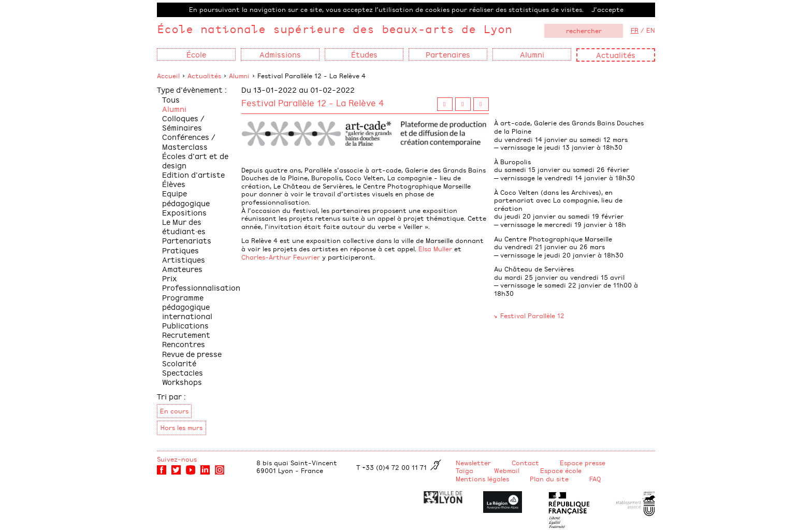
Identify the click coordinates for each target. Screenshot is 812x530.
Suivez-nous (177, 459)
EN (651, 30)
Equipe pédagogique (186, 198)
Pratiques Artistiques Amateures (184, 259)
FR (635, 30)
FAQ (595, 479)
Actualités (616, 55)
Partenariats (187, 240)
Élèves (174, 184)
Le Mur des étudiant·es (184, 226)
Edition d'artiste (193, 174)
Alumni (239, 76)
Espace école (561, 470)
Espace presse (583, 463)
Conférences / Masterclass (189, 141)
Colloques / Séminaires (183, 123)
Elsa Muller (435, 249)
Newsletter (473, 463)
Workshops (182, 382)
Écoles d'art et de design (195, 160)
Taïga (465, 470)
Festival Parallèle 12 (532, 316)
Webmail (507, 470)
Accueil (168, 76)
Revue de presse (192, 354)
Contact (525, 463)
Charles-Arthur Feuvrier (281, 257)
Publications (185, 325)
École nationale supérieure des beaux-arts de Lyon (335, 29)
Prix (170, 278)
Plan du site (549, 479)
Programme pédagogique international (187, 306)
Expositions (184, 212)
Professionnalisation (201, 287)
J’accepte (607, 9)
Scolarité (179, 363)
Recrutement (186, 334)
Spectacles (183, 372)
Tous (171, 99)
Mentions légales (482, 479)
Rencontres (184, 344)
